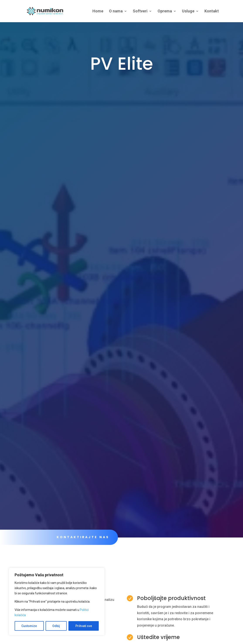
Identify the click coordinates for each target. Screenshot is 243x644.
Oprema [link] (165, 11)
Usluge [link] (188, 11)
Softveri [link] (140, 11)
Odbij (56, 626)
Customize (29, 626)
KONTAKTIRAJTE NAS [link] (83, 537)
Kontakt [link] (212, 11)
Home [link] (98, 11)
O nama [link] (116, 11)
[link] (50, 11)
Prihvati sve (84, 626)
